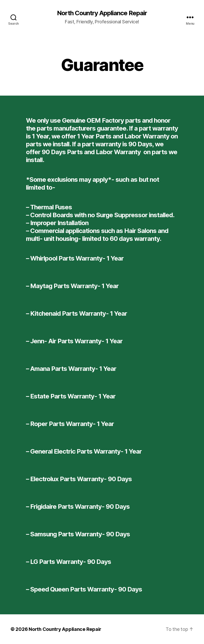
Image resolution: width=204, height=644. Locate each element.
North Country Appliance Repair (102, 13)
